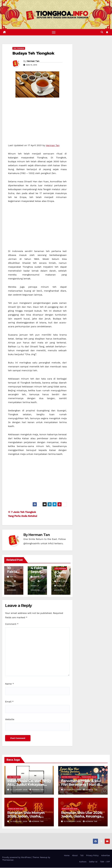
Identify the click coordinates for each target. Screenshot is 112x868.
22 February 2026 (19, 790)
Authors (83, 862)
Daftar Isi (93, 862)
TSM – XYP (105, 862)
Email (9, 702)
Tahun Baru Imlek (89, 777)
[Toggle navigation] (54, 32)
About (75, 856)
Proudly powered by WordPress (17, 857)
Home (67, 856)
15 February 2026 (73, 822)
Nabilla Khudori (12, 586)
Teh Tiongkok (19, 48)
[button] (102, 32)
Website (10, 720)
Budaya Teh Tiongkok (33, 53)
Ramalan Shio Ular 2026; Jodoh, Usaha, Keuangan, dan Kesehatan (83, 816)
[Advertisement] (37, 122)
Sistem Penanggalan (71, 777)
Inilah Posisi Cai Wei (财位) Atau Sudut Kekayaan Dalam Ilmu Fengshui (29, 785)
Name (9, 684)
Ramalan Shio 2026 (16, 809)
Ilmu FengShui (14, 777)
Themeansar (8, 860)
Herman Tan (33, 61)
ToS (82, 856)
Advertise (106, 856)
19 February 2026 (73, 790)
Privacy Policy (92, 856)
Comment (12, 624)
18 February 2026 (19, 822)
